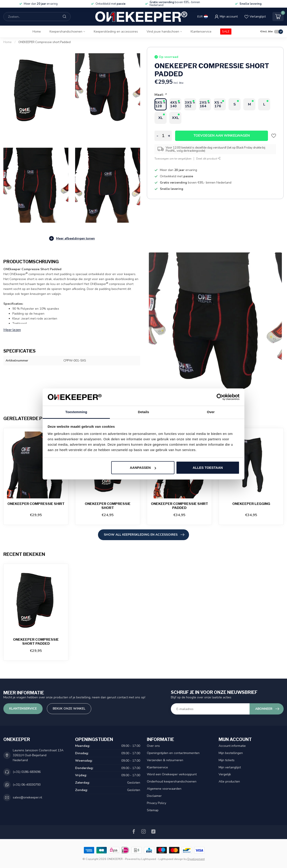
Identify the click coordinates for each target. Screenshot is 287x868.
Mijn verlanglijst (230, 767)
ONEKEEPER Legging (251, 504)
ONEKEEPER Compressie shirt (36, 504)
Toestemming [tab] (76, 412)
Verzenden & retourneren (165, 760)
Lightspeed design (171, 859)
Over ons (153, 746)
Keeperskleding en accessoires (116, 32)
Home (37, 32)
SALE (226, 32)
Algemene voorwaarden (164, 789)
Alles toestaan (208, 468)
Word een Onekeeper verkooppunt (172, 774)
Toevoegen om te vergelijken (173, 159)
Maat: (160, 95)
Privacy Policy (157, 803)
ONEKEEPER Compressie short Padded (45, 42)
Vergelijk (225, 774)
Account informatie (232, 746)
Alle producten (229, 781)
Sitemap (153, 810)
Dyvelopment (196, 859)
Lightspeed (149, 859)
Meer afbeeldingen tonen (72, 238)
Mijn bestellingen (231, 753)
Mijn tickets (227, 760)
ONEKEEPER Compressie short (108, 506)
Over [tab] (211, 412)
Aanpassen (143, 468)
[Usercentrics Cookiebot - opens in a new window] (220, 397)
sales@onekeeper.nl (27, 797)
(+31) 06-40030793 (27, 785)
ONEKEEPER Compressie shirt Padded (179, 506)
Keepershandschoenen (66, 32)
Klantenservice (201, 32)
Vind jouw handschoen (163, 32)
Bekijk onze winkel (69, 709)
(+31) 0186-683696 (27, 772)
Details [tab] (143, 412)
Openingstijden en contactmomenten (173, 753)
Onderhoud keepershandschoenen (172, 781)
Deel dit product (208, 159)
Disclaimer (154, 796)
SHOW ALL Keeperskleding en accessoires (144, 535)
